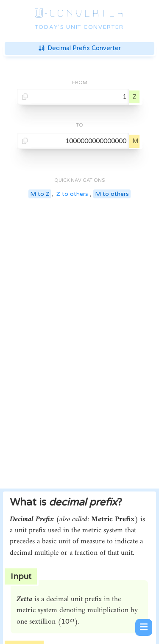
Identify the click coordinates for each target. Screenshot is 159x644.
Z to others (72, 194)
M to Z (40, 194)
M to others (112, 194)
